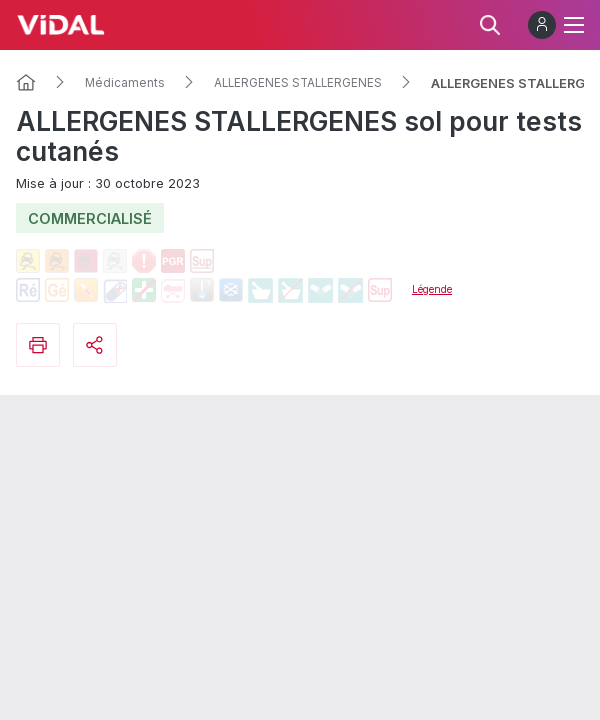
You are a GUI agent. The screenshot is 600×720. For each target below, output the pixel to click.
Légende (432, 289)
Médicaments (125, 83)
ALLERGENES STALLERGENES (298, 83)
